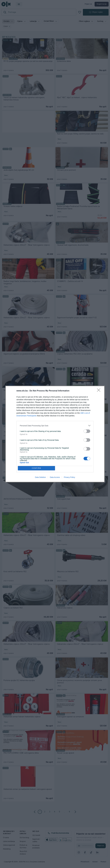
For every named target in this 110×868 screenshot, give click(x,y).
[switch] (87, 431)
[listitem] (55, 426)
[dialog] (55, 434)
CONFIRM (36, 468)
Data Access (55, 477)
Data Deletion (40, 477)
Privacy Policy (69, 477)
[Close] (99, 391)
